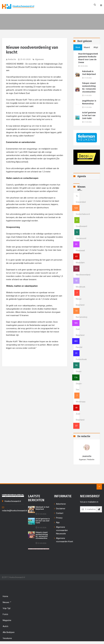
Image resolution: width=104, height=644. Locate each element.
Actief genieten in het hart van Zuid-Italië (89, 116)
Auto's (5, 626)
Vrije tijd (6, 608)
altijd (96, 47)
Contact (60, 513)
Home (5, 596)
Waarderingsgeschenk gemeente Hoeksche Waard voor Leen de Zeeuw (88, 58)
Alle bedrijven (9, 632)
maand (87, 47)
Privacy (59, 518)
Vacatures (7, 638)
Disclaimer (61, 509)
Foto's (5, 614)
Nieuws (7, 602)
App (58, 522)
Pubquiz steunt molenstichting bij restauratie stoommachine (89, 88)
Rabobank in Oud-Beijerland (89, 73)
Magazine (7, 620)
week (78, 47)
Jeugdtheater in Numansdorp (89, 102)
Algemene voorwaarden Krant (65, 540)
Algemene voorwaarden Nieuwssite (62, 530)
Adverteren (61, 504)
